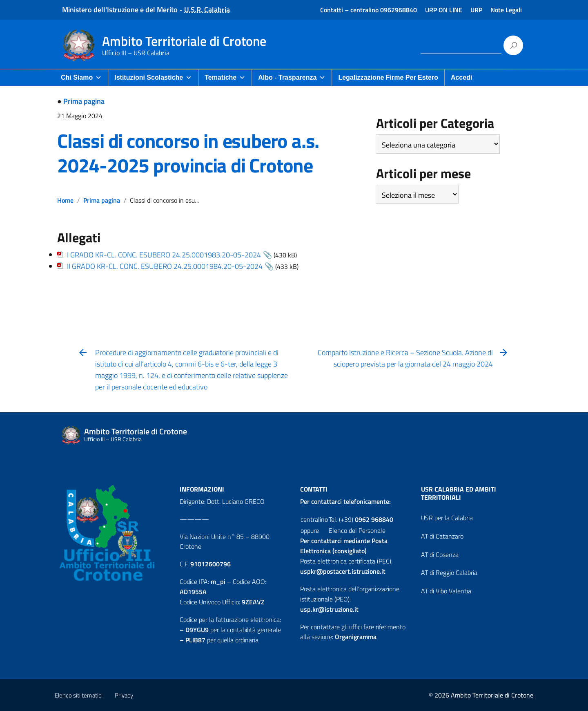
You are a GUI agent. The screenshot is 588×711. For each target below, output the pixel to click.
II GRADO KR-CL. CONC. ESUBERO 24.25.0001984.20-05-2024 (165, 266)
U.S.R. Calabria (207, 10)
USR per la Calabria (447, 518)
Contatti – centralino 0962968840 (369, 10)
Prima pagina (84, 101)
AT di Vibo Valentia (446, 591)
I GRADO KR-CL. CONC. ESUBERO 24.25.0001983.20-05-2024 (164, 255)
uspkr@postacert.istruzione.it (343, 571)
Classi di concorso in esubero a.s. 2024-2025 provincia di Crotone (188, 153)
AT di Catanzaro (442, 536)
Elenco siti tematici (79, 695)
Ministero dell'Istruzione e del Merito (120, 10)
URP (476, 10)
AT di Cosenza (440, 554)
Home (65, 200)
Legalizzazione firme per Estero (388, 77)
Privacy (124, 695)
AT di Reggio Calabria (449, 572)
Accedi (461, 77)
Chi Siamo (81, 77)
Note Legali (506, 10)
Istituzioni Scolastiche (153, 77)
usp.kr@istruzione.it (329, 609)
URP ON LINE (444, 10)
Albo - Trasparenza (292, 77)
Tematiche (225, 77)
